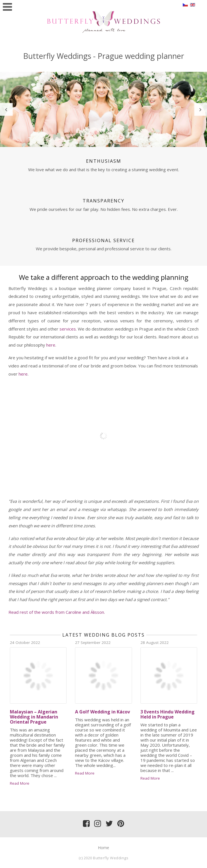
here (51, 345)
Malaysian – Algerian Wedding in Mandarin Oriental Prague (34, 717)
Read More (20, 783)
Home (103, 848)
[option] (103, 109)
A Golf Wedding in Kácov (103, 712)
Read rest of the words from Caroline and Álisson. (57, 612)
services (68, 329)
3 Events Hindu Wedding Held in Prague (168, 714)
